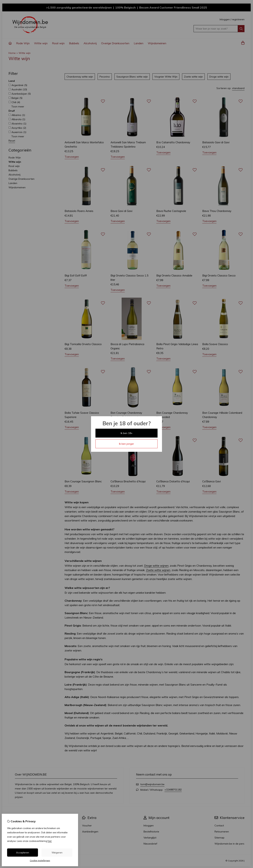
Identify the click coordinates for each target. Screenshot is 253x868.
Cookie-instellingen (40, 860)
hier (50, 841)
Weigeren (57, 853)
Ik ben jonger (126, 444)
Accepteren (23, 853)
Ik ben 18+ (127, 433)
